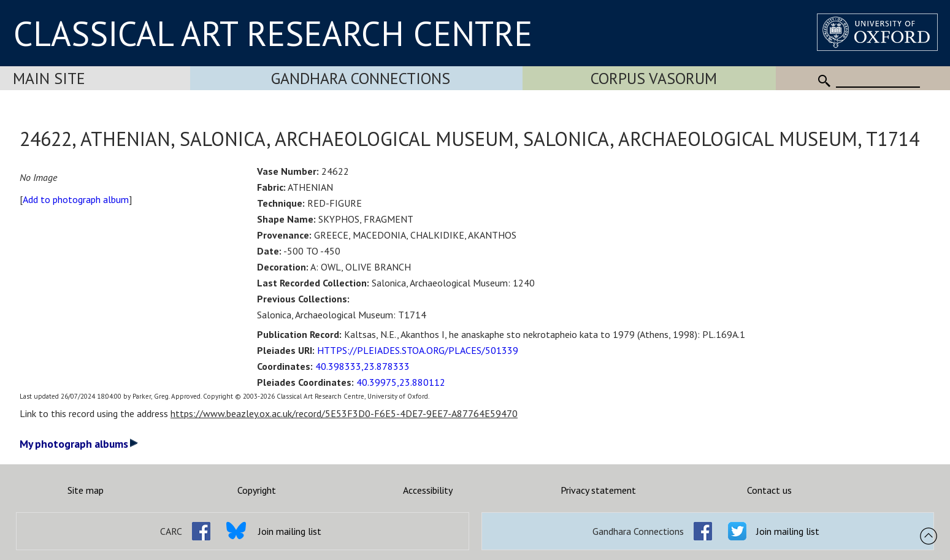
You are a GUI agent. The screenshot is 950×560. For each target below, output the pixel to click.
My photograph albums (79, 444)
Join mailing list (290, 531)
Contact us (769, 490)
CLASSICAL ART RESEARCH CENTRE (273, 33)
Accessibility (428, 490)
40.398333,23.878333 (362, 366)
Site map (86, 490)
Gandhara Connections (361, 78)
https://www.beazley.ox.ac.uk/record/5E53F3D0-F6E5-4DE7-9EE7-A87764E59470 (344, 413)
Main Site (49, 78)
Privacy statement (598, 490)
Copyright (257, 490)
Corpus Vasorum (654, 78)
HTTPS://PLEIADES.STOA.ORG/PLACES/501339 (418, 350)
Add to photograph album (76, 199)
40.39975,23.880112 (401, 382)
